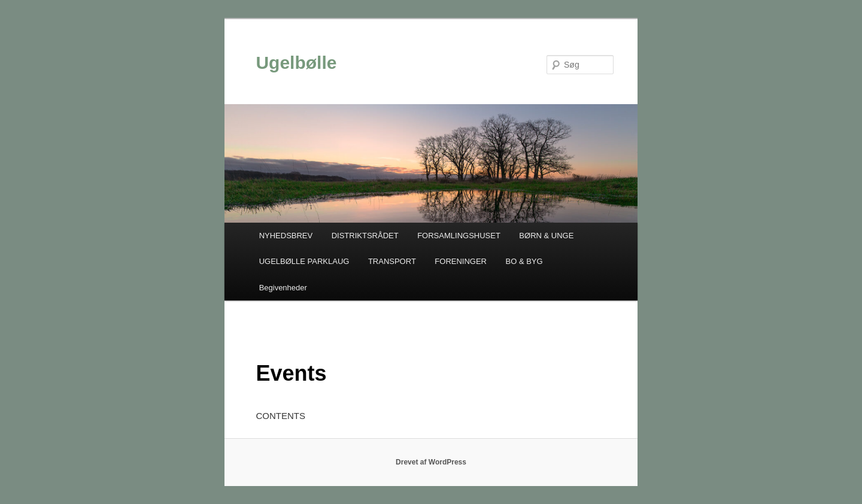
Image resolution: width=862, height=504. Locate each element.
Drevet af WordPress (431, 462)
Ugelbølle (296, 63)
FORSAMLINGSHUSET (459, 236)
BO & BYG (524, 261)
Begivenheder (283, 288)
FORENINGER (461, 261)
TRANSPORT (392, 261)
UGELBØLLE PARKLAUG (304, 261)
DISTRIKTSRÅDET (365, 236)
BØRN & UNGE (546, 236)
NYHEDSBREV (286, 236)
